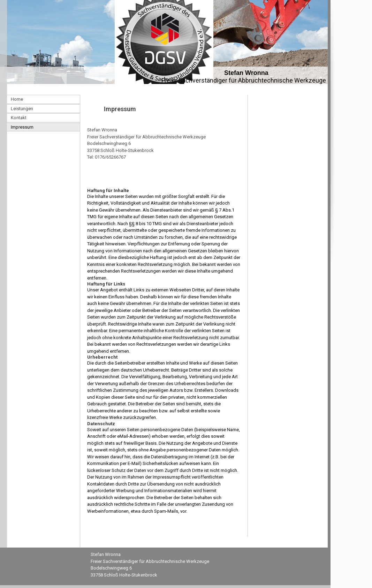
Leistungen (22, 109)
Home (17, 99)
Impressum (22, 127)
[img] (164, 42)
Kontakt (19, 118)
